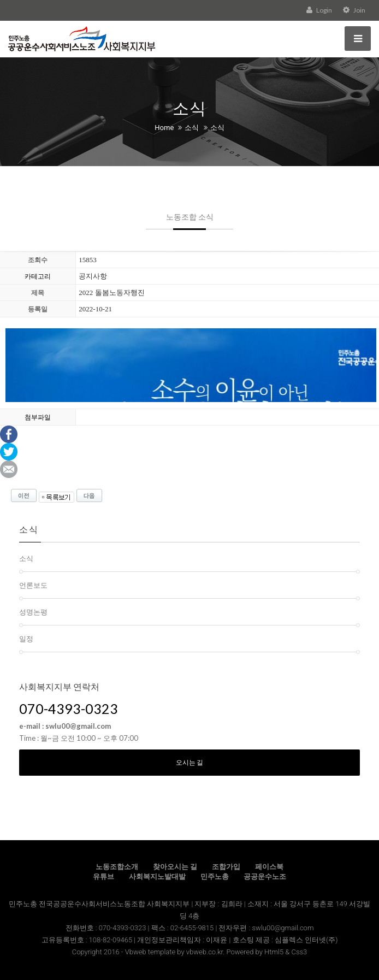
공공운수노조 (265, 876)
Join (354, 10)
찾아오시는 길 (175, 867)
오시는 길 (189, 762)
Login (319, 10)
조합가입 (226, 867)
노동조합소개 (117, 867)
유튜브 (103, 876)
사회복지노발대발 (157, 876)
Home (164, 128)
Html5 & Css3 (286, 952)
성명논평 (33, 612)
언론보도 (33, 585)
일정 (26, 639)
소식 (192, 128)
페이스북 (269, 867)
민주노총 (215, 876)
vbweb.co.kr (205, 952)
